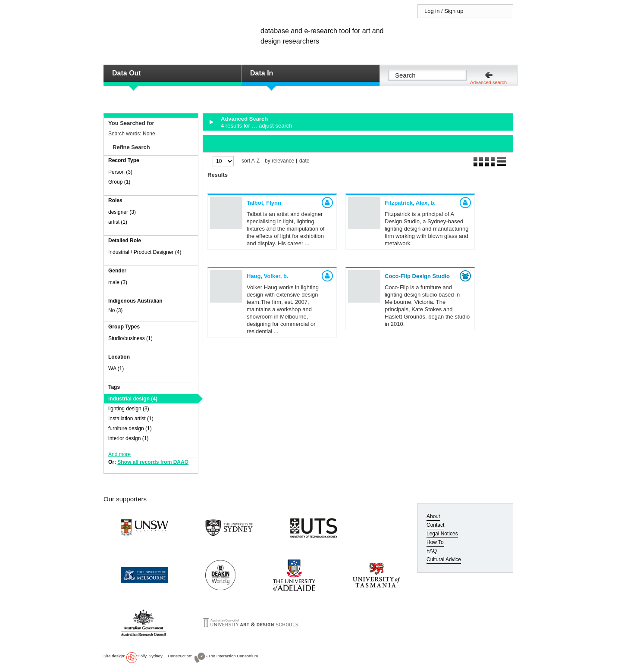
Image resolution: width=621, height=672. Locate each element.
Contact (435, 525)
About (433, 516)
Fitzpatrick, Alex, (410, 203)
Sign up (454, 11)
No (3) (115, 310)
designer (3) (122, 212)
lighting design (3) (129, 409)
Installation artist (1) (131, 419)
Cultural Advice (444, 559)
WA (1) (116, 369)
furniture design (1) (130, 428)
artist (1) (118, 222)
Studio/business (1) (130, 338)
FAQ (432, 551)
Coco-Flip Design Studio (417, 276)
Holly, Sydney (150, 656)
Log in (432, 11)
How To (435, 542)
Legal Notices (442, 534)
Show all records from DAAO (153, 462)
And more (119, 454)
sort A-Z (251, 161)
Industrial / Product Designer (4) (145, 252)
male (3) (118, 282)
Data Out (127, 73)
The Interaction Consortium (233, 656)
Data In (262, 73)
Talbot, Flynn (264, 203)
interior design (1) (128, 438)
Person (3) (120, 172)
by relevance (279, 161)
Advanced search (488, 82)
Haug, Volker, (268, 276)
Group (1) (119, 182)
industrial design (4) (133, 399)
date (304, 161)
